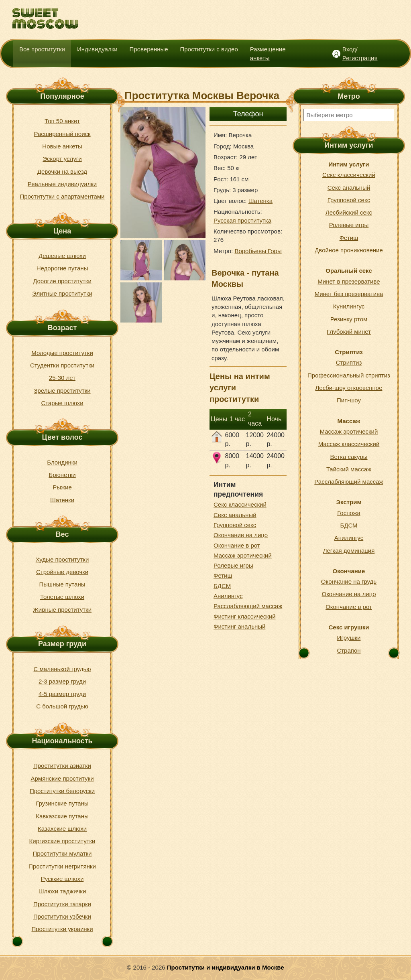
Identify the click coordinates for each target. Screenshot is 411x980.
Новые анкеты (62, 146)
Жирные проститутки (62, 610)
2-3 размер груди (62, 681)
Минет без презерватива (349, 294)
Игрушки (349, 638)
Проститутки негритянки (62, 866)
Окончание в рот (237, 545)
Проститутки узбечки (62, 916)
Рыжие (62, 487)
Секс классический (240, 504)
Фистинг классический (245, 616)
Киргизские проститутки (62, 841)
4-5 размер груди (62, 694)
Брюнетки (62, 475)
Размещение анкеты (268, 53)
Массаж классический (349, 444)
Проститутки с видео (209, 49)
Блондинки (62, 462)
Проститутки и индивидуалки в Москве (226, 967)
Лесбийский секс (349, 212)
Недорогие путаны (62, 268)
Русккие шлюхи (62, 879)
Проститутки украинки (62, 929)
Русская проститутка (242, 220)
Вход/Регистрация (360, 53)
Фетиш (223, 575)
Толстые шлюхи (62, 597)
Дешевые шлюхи (62, 256)
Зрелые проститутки (62, 391)
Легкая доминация (349, 551)
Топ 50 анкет (62, 121)
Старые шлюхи (62, 403)
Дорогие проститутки (62, 281)
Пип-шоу (349, 400)
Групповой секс (235, 525)
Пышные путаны (62, 584)
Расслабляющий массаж (248, 606)
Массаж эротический (243, 555)
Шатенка (260, 201)
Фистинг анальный (239, 626)
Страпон (349, 650)
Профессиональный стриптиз (349, 375)
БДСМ (222, 586)
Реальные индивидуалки (62, 184)
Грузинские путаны (62, 803)
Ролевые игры (233, 565)
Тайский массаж (349, 469)
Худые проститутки (62, 559)
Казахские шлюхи (62, 829)
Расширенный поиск (62, 134)
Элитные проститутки (62, 293)
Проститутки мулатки (62, 853)
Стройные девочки (62, 572)
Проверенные (149, 49)
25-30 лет (62, 378)
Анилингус (228, 596)
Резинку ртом (349, 319)
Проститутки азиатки (62, 766)
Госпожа (349, 513)
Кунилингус (349, 306)
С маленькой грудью (62, 669)
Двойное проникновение (349, 250)
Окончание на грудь (349, 581)
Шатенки (62, 500)
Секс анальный (235, 515)
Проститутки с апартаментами (62, 196)
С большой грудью (62, 706)
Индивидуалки (97, 49)
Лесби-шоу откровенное (349, 388)
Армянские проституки (62, 778)
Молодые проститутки (62, 353)
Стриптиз (349, 362)
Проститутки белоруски (62, 791)
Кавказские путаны (62, 816)
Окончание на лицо (241, 535)
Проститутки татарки (62, 904)
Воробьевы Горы (258, 251)
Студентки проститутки (62, 365)
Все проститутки (42, 49)
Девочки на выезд (62, 171)
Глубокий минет (349, 332)
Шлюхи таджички (62, 891)
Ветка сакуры (349, 457)
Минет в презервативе (349, 281)
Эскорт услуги (62, 159)
